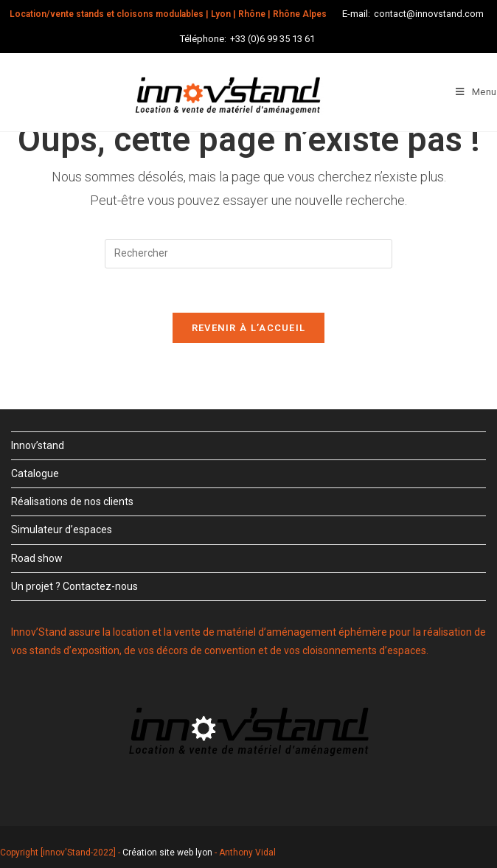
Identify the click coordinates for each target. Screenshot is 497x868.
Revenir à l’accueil (249, 328)
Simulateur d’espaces (62, 530)
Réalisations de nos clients (72, 501)
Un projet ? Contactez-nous (74, 586)
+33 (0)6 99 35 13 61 (272, 39)
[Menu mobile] (476, 92)
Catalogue (35, 473)
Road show (37, 558)
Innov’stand (38, 445)
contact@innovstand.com (429, 14)
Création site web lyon (167, 853)
